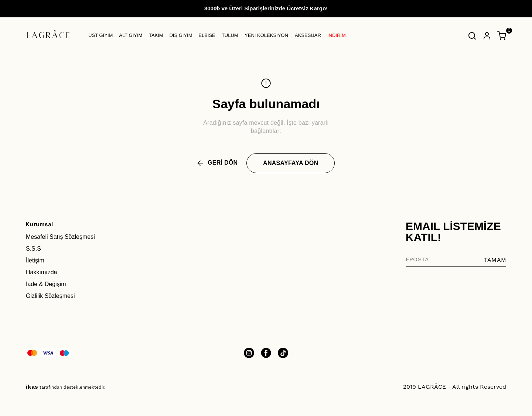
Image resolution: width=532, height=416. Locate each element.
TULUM (230, 35)
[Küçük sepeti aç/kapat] (502, 36)
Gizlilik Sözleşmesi (50, 296)
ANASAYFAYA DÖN (291, 163)
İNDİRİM (337, 35)
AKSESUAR (308, 35)
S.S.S (33, 249)
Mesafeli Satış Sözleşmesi (60, 237)
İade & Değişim (46, 284)
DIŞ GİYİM (181, 35)
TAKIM (156, 35)
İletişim (35, 260)
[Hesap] (487, 36)
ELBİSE (207, 35)
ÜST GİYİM (100, 35)
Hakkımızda (41, 272)
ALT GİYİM (131, 35)
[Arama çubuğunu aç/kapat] (472, 36)
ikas (32, 387)
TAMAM (495, 260)
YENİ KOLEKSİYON (266, 35)
